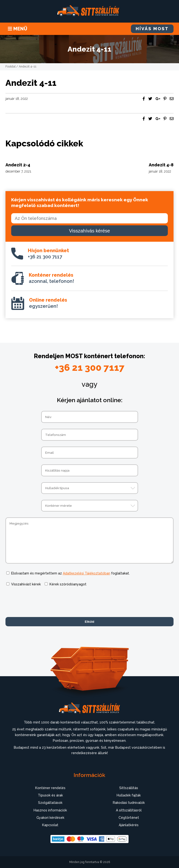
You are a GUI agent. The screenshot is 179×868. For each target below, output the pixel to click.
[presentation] (42, 602)
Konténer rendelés (50, 788)
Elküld (89, 622)
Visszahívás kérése (89, 231)
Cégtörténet (129, 818)
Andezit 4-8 (161, 165)
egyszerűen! (48, 303)
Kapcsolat (50, 825)
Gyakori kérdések (50, 818)
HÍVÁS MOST (152, 29)
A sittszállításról (129, 810)
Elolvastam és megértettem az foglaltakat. (70, 573)
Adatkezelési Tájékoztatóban (87, 573)
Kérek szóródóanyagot (68, 584)
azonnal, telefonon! (51, 278)
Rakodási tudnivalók (129, 803)
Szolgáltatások (50, 803)
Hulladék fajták (129, 795)
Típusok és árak (50, 795)
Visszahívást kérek (26, 584)
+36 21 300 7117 (48, 254)
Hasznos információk (50, 810)
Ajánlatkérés (129, 825)
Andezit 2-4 (18, 165)
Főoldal (10, 67)
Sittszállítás (129, 788)
